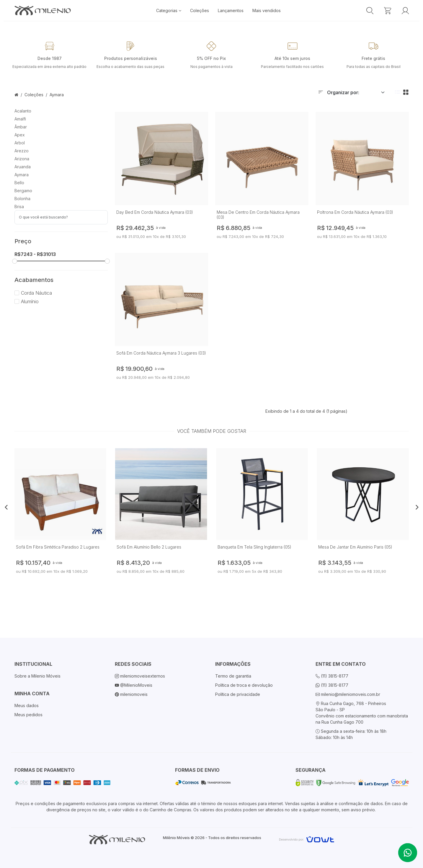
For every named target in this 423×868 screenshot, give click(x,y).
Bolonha (22, 199)
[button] (6, 507)
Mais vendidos (267, 10)
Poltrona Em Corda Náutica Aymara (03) (355, 212)
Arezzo (22, 151)
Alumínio (27, 301)
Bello (19, 183)
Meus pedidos (28, 715)
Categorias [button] (169, 10)
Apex (20, 135)
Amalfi (20, 119)
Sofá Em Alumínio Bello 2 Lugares (149, 547)
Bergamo (23, 191)
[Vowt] (307, 839)
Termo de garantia (233, 676)
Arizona (22, 159)
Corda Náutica (33, 293)
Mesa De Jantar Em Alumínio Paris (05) (355, 547)
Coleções (200, 10)
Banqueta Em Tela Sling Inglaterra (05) (254, 547)
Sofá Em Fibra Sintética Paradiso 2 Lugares (58, 547)
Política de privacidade (238, 694)
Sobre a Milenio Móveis (37, 676)
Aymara (57, 95)
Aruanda (23, 167)
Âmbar (21, 127)
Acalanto (23, 111)
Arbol (20, 143)
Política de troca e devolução (244, 685)
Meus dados (27, 705)
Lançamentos (231, 10)
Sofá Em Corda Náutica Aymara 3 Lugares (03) (161, 353)
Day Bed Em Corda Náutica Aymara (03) (155, 212)
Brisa (19, 207)
